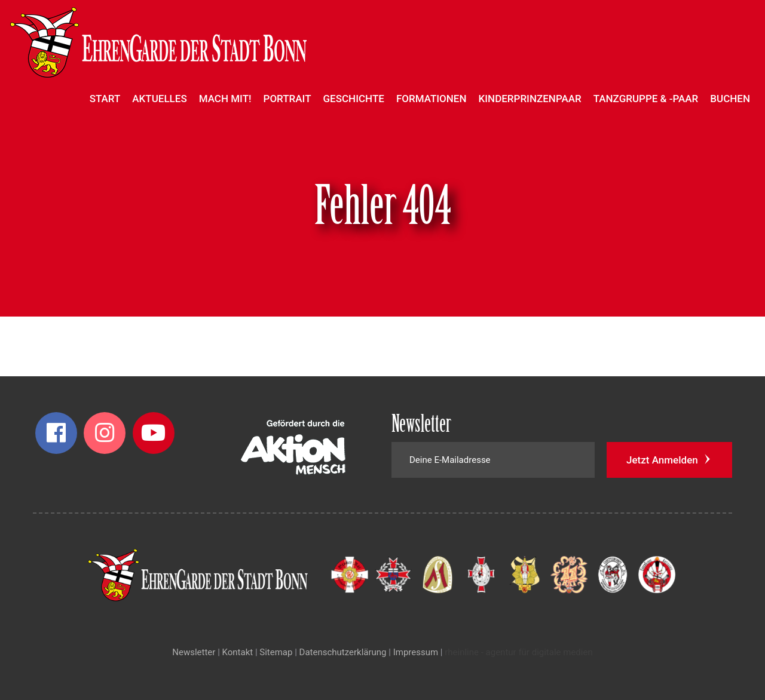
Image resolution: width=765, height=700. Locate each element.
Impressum (416, 652)
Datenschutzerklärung (343, 652)
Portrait (287, 99)
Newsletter (194, 652)
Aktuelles (159, 99)
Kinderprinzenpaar (530, 99)
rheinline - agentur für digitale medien (518, 652)
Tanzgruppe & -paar (646, 99)
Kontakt (238, 652)
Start (105, 99)
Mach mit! (225, 99)
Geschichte (354, 99)
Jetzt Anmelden (669, 459)
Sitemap (276, 652)
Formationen (432, 99)
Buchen (730, 99)
